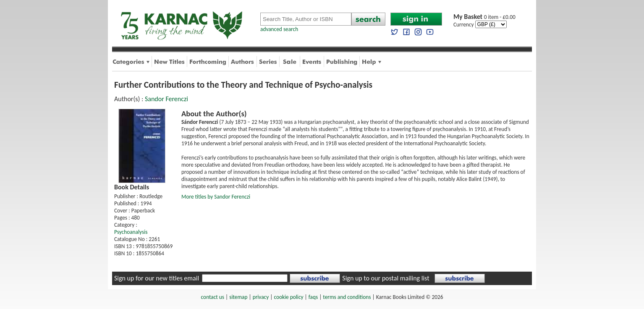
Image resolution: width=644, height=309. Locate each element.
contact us (213, 297)
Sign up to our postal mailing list (386, 278)
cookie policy (288, 297)
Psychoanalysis (131, 232)
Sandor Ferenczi (166, 99)
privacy (261, 297)
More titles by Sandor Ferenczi (216, 197)
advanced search (279, 29)
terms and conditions (347, 297)
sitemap (238, 297)
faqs (313, 297)
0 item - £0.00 (484, 17)
